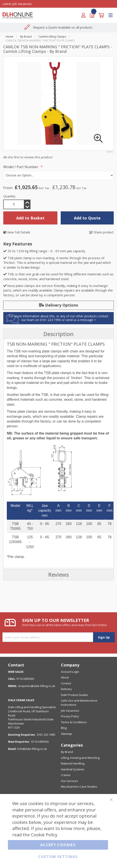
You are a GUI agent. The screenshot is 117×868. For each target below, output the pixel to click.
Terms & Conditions (74, 722)
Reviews (58, 575)
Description (58, 334)
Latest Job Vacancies (17, 4)
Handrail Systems (73, 769)
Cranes (66, 775)
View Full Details (17, 232)
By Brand (26, 37)
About (65, 677)
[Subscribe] (104, 637)
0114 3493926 (40, 742)
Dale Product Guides (75, 695)
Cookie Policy (44, 834)
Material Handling (73, 763)
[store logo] (19, 15)
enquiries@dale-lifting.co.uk (37, 686)
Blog (64, 728)
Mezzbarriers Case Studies (79, 787)
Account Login (70, 672)
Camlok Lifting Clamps (52, 37)
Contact (66, 683)
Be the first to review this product (28, 157)
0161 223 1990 (46, 735)
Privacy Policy (70, 716)
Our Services (69, 781)
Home (10, 37)
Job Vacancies (70, 711)
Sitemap (66, 734)
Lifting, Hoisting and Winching (80, 758)
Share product (102, 232)
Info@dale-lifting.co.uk (32, 749)
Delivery (66, 689)
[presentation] (58, 334)
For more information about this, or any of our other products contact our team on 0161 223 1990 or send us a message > (58, 318)
